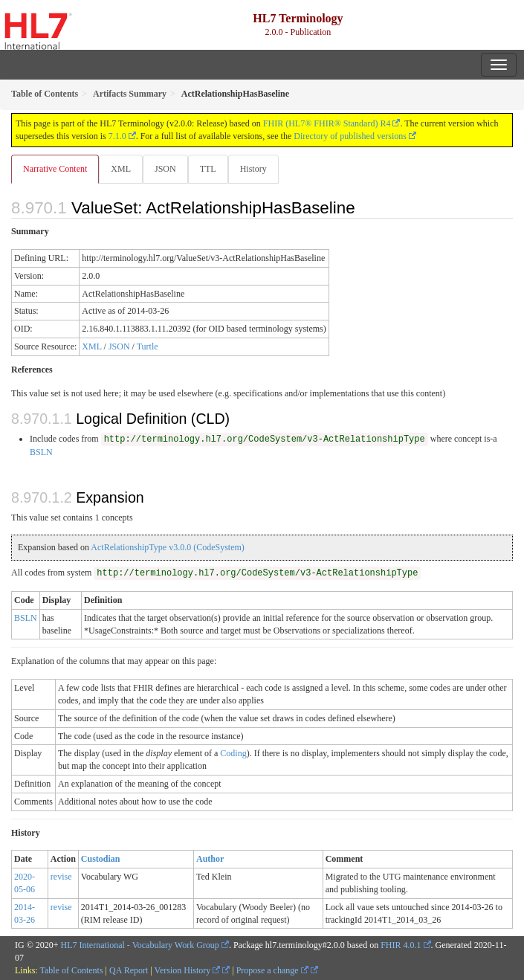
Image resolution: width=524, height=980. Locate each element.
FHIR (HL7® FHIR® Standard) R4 (327, 123)
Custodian (101, 859)
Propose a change (272, 970)
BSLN (41, 452)
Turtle (148, 346)
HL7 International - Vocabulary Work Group (140, 945)
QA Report (129, 970)
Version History (188, 970)
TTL (208, 169)
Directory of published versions (350, 136)
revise (61, 877)
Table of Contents (71, 970)
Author (210, 859)
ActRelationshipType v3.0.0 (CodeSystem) (167, 547)
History (253, 169)
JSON (165, 169)
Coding (233, 753)
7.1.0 (117, 136)
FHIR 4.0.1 (401, 945)
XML (121, 169)
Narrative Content (55, 169)
